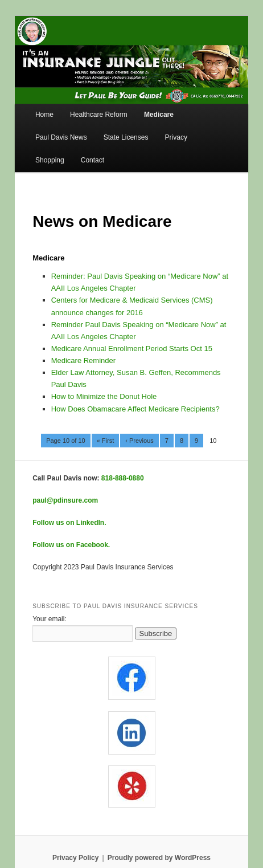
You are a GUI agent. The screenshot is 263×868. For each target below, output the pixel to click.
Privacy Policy (75, 858)
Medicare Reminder (83, 360)
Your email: (50, 619)
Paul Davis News (61, 137)
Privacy (176, 137)
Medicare (159, 115)
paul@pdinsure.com (65, 500)
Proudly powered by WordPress (159, 858)
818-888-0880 (123, 478)
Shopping (50, 160)
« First (106, 441)
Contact (93, 160)
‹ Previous (139, 441)
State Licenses (126, 137)
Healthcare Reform (99, 115)
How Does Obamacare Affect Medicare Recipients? (135, 409)
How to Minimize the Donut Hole (104, 396)
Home (44, 115)
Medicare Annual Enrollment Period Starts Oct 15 (132, 349)
